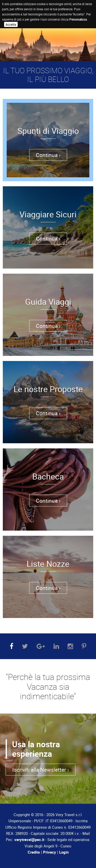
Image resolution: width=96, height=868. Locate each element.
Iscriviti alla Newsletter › (41, 770)
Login (64, 852)
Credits (34, 852)
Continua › (48, 155)
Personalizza (78, 19)
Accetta (11, 24)
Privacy (50, 852)
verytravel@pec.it (29, 839)
